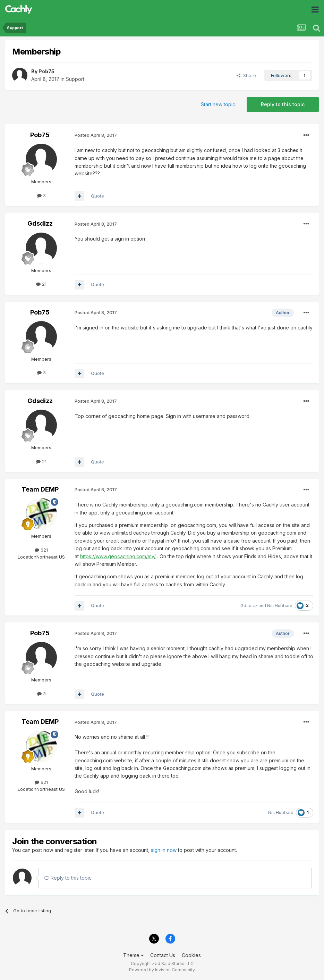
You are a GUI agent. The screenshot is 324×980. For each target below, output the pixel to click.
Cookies (191, 955)
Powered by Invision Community (162, 970)
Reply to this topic (283, 104)
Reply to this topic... (70, 878)
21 (41, 284)
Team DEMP (40, 489)
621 (41, 550)
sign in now (164, 850)
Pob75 (46, 71)
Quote (97, 196)
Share (246, 75)
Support (75, 79)
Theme (133, 955)
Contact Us (163, 955)
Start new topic (218, 104)
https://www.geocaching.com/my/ (118, 556)
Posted (96, 135)
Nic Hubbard (280, 606)
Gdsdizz (40, 223)
